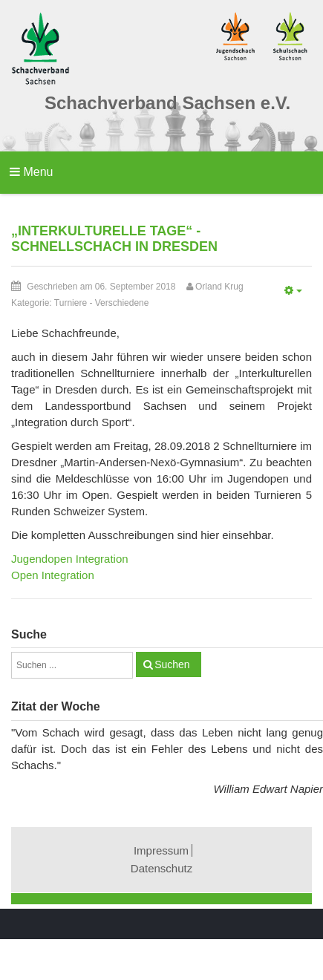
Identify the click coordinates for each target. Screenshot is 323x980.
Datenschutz (161, 868)
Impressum (161, 850)
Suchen (172, 664)
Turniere (71, 303)
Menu (31, 172)
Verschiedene (122, 303)
